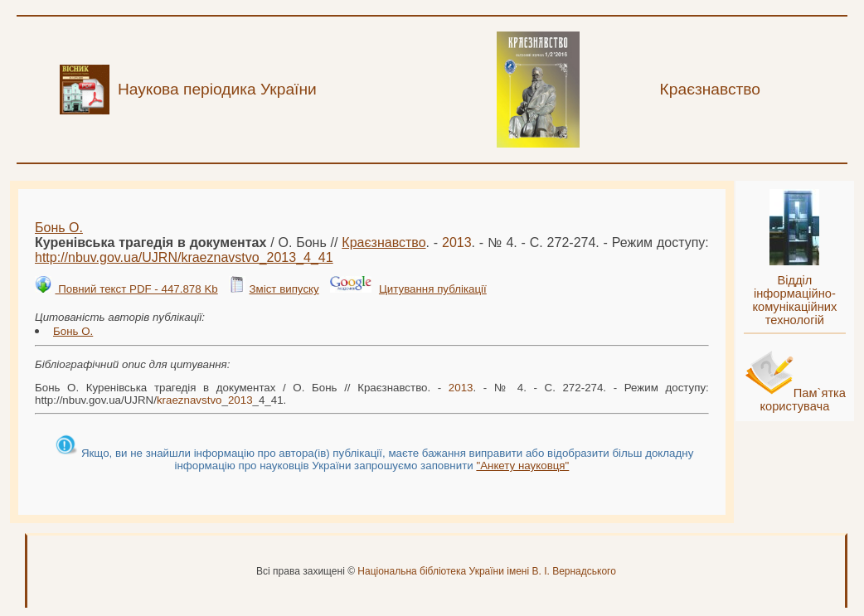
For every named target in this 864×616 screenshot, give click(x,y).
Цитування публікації (433, 289)
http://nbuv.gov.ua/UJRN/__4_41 (184, 257)
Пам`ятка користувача (803, 400)
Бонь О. (59, 228)
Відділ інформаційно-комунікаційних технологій (794, 300)
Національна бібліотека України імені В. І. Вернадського (487, 571)
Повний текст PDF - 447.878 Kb (136, 289)
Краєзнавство (383, 243)
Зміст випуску (284, 289)
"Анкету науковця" (522, 466)
